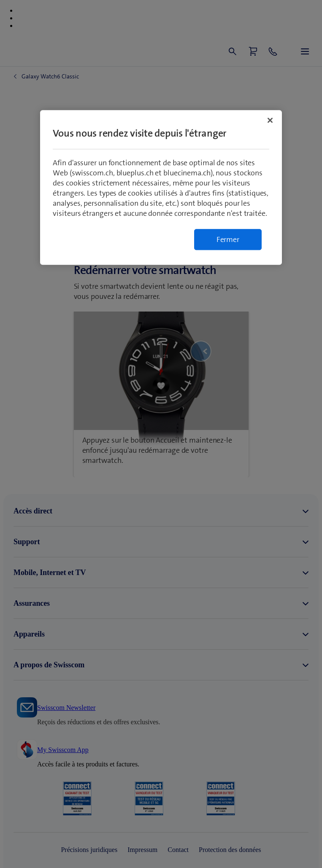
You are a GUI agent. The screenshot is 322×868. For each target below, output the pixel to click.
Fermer (228, 239)
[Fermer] (270, 120)
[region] (161, 187)
